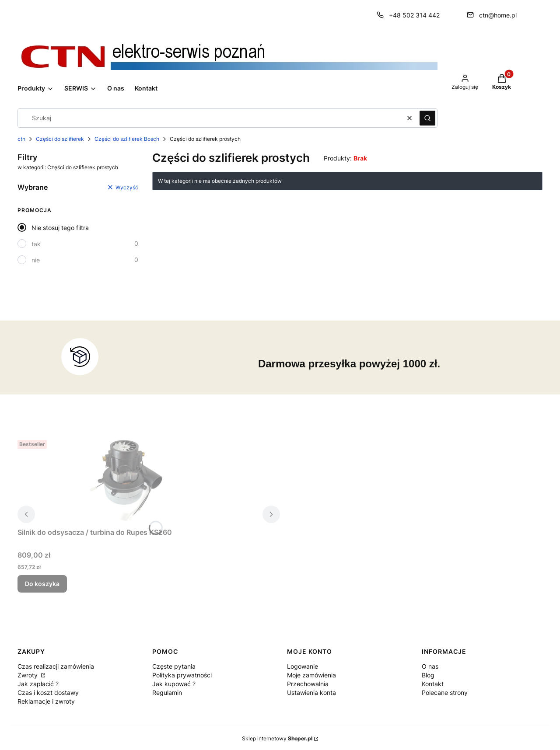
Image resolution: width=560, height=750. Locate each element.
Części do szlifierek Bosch (127, 139)
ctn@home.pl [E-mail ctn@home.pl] (498, 15)
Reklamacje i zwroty (46, 701)
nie (36, 260)
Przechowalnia (308, 684)
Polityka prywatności (182, 675)
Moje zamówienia (311, 675)
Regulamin (167, 692)
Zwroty (28, 675)
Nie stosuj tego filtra (60, 228)
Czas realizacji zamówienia (56, 666)
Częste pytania (174, 666)
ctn (21, 139)
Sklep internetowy (277, 738)
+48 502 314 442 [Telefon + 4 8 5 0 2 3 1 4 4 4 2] (414, 15)
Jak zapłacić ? (38, 684)
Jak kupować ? (174, 684)
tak (36, 244)
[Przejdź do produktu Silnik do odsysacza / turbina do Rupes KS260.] (127, 480)
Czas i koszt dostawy (48, 692)
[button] (427, 118)
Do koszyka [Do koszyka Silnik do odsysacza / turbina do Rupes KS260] (42, 584)
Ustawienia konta (311, 692)
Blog (428, 675)
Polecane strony (445, 692)
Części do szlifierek (60, 139)
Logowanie (303, 666)
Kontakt (433, 684)
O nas (430, 666)
